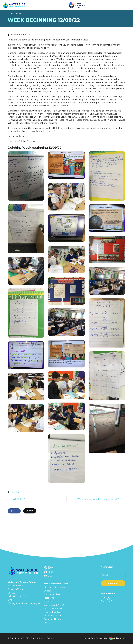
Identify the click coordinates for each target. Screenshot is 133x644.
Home (11, 13)
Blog (18, 13)
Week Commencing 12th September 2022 (100, 499)
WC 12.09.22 (18, 499)
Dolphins (14, 492)
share (14, 511)
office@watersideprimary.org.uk (24, 603)
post (30, 511)
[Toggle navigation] (129, 5)
